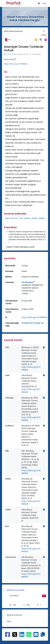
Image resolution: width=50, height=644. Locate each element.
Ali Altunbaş (10, 59)
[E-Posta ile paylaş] (36, 636)
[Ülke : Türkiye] (25, 294)
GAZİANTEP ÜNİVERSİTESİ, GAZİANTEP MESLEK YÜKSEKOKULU (32, 288)
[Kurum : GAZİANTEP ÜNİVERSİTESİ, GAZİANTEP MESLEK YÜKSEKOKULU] (34, 288)
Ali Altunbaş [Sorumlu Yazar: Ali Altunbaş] (28, 282)
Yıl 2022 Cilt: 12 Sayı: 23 (32, 323)
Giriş (44, 3)
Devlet (27, 218)
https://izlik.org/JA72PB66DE (16, 64)
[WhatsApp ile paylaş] (29, 636)
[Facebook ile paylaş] (8, 636)
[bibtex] (36, 40)
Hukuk (34, 218)
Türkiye (25, 294)
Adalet (42, 218)
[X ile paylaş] (15, 634)
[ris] (41, 40)
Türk (21, 218)
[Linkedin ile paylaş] (22, 636)
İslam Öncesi (11, 218)
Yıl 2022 (9, 54)
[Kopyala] (44, 347)
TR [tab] (44, 31)
